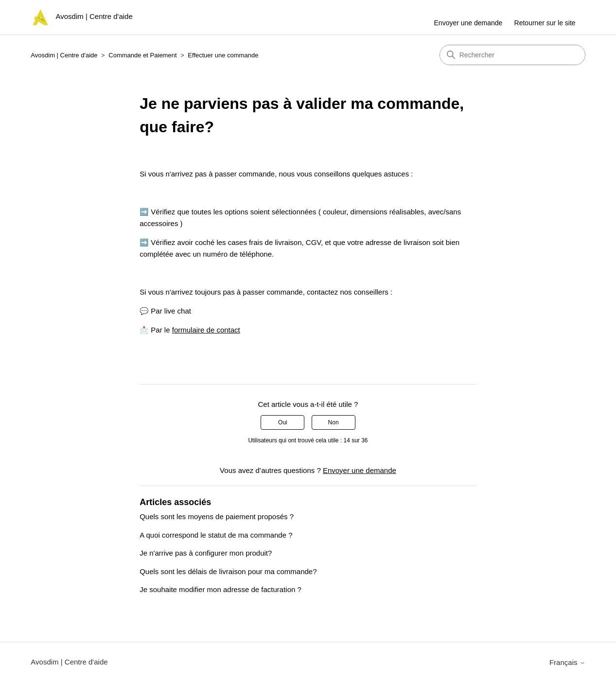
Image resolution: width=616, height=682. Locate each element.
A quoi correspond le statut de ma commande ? (216, 535)
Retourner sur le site (545, 23)
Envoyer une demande (468, 23)
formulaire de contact (206, 330)
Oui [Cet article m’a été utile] (283, 422)
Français (567, 662)
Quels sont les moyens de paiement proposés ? (217, 516)
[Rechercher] (512, 55)
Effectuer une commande (223, 55)
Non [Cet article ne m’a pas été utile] (334, 422)
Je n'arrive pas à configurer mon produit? (206, 553)
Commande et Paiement (142, 55)
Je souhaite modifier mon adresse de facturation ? (220, 589)
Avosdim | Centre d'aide (64, 55)
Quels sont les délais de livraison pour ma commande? (228, 571)
